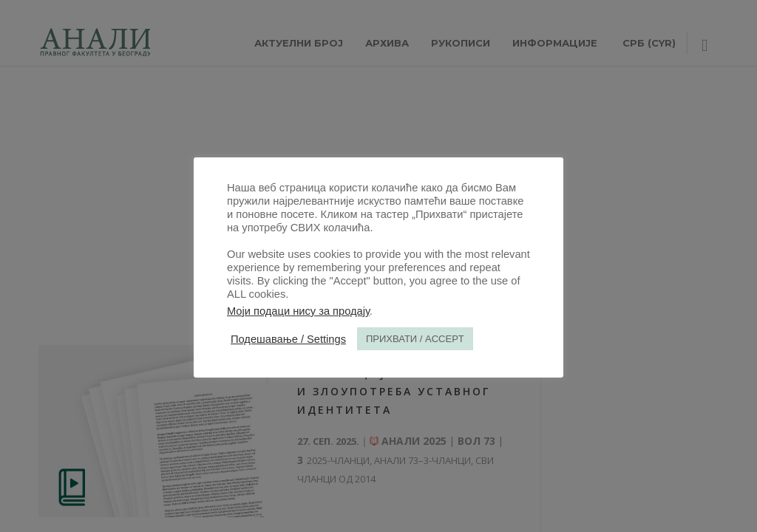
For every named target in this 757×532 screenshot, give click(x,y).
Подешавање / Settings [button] (288, 339)
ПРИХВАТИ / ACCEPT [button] (415, 339)
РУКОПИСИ (461, 43)
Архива (387, 43)
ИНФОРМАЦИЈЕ (555, 43)
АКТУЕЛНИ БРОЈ (299, 43)
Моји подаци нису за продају (298, 311)
